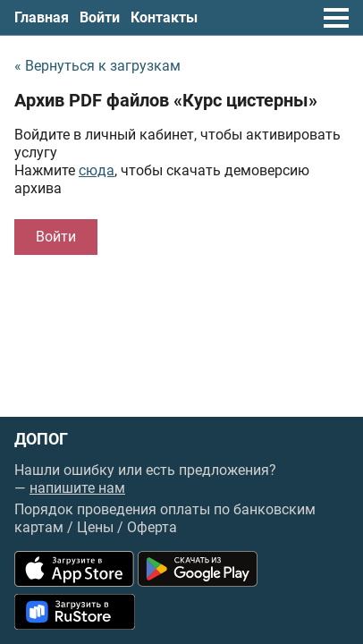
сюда (97, 170)
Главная (42, 17)
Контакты (164, 17)
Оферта (152, 527)
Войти (100, 17)
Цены (95, 527)
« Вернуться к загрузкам (97, 66)
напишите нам (77, 488)
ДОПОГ (41, 439)
